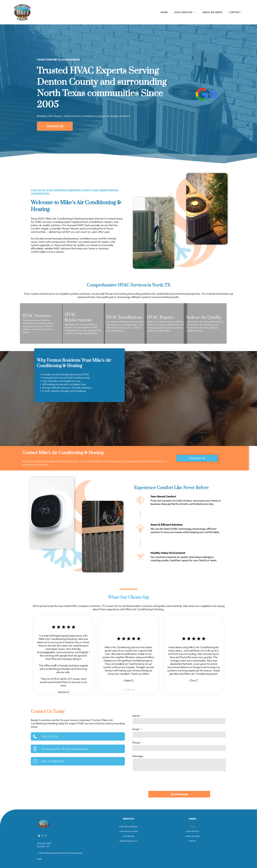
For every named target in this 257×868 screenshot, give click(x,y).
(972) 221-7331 (50, 736)
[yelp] (46, 836)
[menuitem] (164, 12)
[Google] (39, 836)
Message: (138, 756)
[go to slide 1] (123, 690)
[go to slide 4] (131, 690)
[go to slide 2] (126, 690)
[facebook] (42, 836)
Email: (136, 729)
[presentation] (157, 781)
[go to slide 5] (134, 690)
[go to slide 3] (128, 690)
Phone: (136, 743)
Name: (136, 716)
